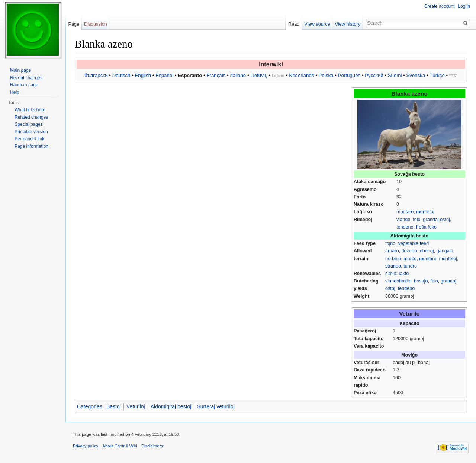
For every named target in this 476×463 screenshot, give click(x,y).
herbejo (393, 259)
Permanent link (29, 139)
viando (403, 220)
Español (164, 75)
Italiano (238, 75)
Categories (90, 406)
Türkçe (437, 75)
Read (294, 24)
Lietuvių (259, 75)
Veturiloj (136, 406)
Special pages (28, 124)
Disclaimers (152, 446)
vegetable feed (413, 243)
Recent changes (26, 78)
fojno (390, 243)
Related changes (31, 117)
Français (216, 75)
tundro (410, 266)
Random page (24, 85)
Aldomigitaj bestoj (171, 406)
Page (74, 24)
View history (348, 24)
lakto (404, 274)
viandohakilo (398, 281)
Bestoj (114, 406)
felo (416, 220)
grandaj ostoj (437, 220)
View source (317, 24)
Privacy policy (86, 446)
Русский (374, 75)
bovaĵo (421, 281)
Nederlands (302, 75)
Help (15, 92)
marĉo (410, 259)
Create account (439, 6)
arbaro (392, 251)
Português (349, 75)
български (96, 75)
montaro (405, 212)
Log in (464, 6)
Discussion (96, 24)
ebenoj (427, 251)
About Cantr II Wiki (120, 446)
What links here (30, 110)
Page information (31, 146)
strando (393, 266)
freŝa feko (426, 227)
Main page (20, 70)
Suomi (395, 75)
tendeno (405, 227)
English (143, 75)
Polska (326, 75)
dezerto (409, 251)
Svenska (416, 75)
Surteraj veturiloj (216, 406)
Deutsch (121, 75)
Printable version (31, 132)
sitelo (391, 274)
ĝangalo (445, 251)
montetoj (425, 212)
